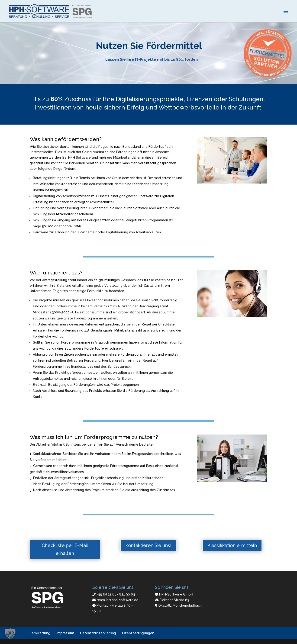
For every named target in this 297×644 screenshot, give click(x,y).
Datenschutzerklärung (98, 633)
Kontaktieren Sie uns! (148, 545)
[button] (10, 634)
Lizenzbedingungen (138, 633)
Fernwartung (40, 633)
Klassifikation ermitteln (232, 545)
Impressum (65, 633)
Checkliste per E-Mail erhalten (65, 549)
